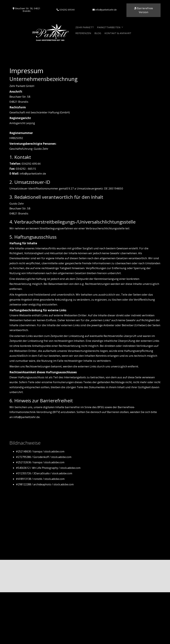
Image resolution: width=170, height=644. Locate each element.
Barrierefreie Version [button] (144, 9)
